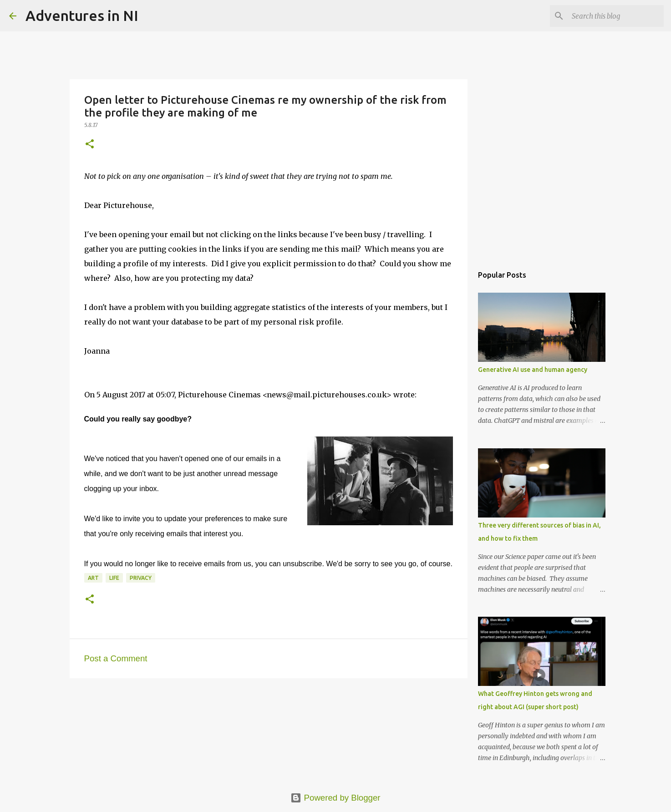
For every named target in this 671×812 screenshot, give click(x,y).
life (114, 578)
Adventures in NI (82, 15)
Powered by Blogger (335, 798)
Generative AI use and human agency (533, 370)
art (93, 578)
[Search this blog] (616, 16)
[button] (90, 145)
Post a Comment (116, 658)
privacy (141, 578)
